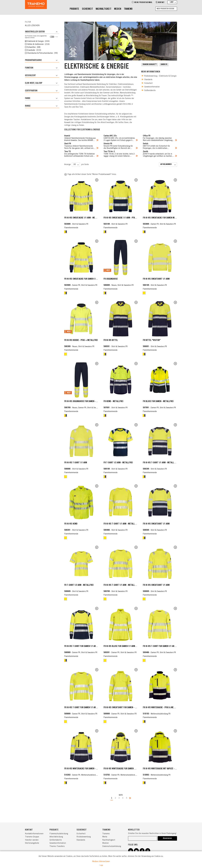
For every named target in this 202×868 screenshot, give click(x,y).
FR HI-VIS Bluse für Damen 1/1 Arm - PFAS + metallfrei (129, 646)
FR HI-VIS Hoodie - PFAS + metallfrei (81, 340)
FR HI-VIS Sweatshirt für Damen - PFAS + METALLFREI (128, 708)
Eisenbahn (34, 50)
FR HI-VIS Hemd (71, 524)
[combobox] (166, 9)
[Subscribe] (167, 838)
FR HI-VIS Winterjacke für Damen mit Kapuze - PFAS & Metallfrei (133, 769)
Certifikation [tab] (31, 91)
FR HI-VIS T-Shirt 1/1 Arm (76, 463)
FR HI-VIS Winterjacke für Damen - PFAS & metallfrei (89, 769)
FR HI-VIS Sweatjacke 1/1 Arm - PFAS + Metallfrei (126, 218)
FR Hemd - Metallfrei (113, 401)
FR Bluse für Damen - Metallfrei (158, 401)
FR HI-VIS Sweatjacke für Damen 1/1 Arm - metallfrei (89, 279)
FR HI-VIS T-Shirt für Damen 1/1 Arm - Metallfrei (87, 708)
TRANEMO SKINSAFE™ (150, 65)
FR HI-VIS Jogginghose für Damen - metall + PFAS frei (89, 401)
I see (101, 865)
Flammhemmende (71, 228)
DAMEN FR (164, 65)
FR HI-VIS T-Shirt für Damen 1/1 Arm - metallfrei (87, 646)
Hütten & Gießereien (38, 44)
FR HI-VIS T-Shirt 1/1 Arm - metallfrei (160, 463)
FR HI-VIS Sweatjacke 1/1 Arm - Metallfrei (84, 218)
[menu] (101, 9)
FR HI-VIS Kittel (111, 340)
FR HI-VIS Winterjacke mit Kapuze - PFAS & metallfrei (167, 769)
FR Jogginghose (111, 279)
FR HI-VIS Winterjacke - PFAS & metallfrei (162, 708)
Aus (54, 37)
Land (172, 2)
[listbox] (81, 232)
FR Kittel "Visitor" (152, 340)
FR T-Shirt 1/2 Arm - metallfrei (118, 463)
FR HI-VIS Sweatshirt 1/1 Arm (156, 279)
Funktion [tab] (29, 68)
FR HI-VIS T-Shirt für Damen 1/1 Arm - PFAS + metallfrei (169, 646)
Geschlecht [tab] (30, 76)
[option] (66, 232)
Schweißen (33, 47)
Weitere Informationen (101, 862)
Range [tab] (28, 106)
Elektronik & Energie (38, 41)
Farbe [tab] (28, 98)
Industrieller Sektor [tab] (35, 32)
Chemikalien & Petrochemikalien (42, 53)
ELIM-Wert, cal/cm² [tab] (34, 83)
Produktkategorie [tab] (33, 60)
